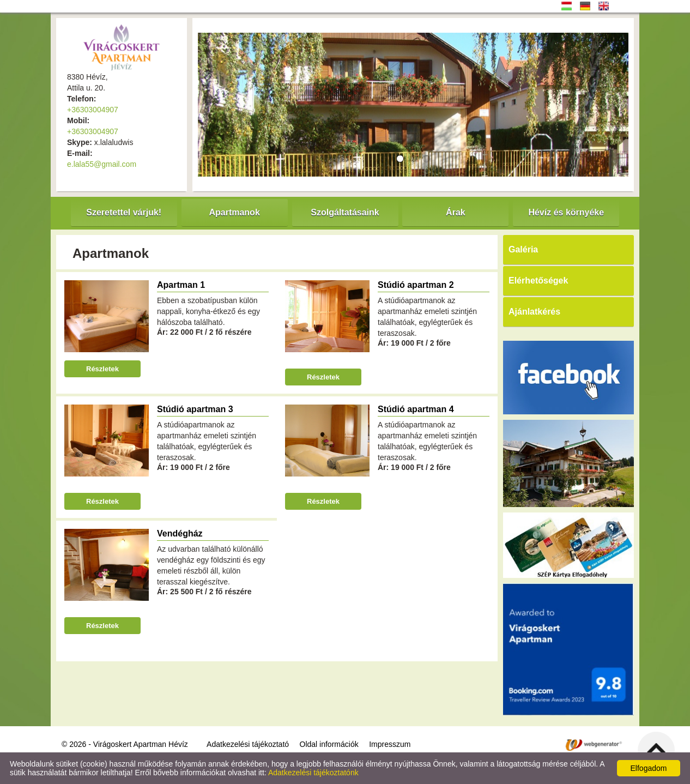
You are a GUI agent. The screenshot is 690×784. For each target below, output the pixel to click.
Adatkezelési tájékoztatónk (313, 773)
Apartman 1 (181, 285)
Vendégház (180, 533)
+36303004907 (93, 110)
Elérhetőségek (538, 281)
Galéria (523, 249)
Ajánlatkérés (534, 312)
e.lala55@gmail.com (102, 164)
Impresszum (390, 744)
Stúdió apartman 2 (416, 285)
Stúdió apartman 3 (195, 409)
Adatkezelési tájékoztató (248, 744)
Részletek (102, 369)
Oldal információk (329, 744)
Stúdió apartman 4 (416, 409)
